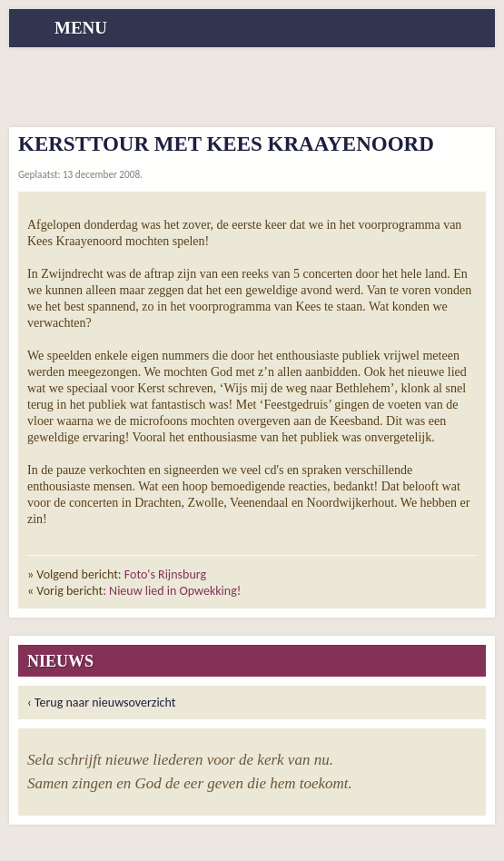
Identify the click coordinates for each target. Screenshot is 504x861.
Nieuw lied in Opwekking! (175, 591)
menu (81, 28)
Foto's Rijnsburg (165, 574)
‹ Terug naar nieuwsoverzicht (101, 703)
